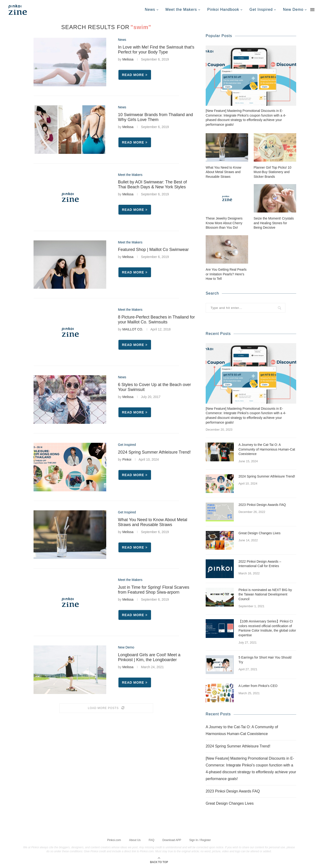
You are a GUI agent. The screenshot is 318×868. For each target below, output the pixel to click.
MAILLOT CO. (133, 329)
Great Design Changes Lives (259, 533)
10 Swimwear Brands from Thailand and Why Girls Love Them (155, 117)
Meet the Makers (181, 9)
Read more (135, 75)
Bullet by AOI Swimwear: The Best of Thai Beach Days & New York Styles (152, 184)
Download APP (172, 840)
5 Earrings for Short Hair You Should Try (265, 660)
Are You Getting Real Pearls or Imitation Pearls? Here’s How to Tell (226, 274)
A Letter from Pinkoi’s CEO (258, 686)
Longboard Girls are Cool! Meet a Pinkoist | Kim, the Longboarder (149, 657)
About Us (135, 840)
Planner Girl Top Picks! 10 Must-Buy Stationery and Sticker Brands (273, 172)
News (150, 9)
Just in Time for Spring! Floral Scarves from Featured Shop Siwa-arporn (154, 590)
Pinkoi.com (114, 840)
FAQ (151, 840)
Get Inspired (261, 9)
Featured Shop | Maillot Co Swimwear (153, 250)
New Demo (293, 9)
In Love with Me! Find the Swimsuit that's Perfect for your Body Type (156, 50)
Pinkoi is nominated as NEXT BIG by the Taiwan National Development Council (265, 594)
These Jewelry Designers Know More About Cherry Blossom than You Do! (224, 223)
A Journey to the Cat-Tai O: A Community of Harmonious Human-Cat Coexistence (267, 449)
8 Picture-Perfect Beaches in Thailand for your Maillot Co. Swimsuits (156, 320)
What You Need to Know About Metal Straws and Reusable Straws (153, 522)
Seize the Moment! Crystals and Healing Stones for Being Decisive (274, 223)
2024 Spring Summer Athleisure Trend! (154, 452)
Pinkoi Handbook (223, 9)
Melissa (128, 59)
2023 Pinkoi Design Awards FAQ (262, 504)
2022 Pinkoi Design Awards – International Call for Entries (260, 564)
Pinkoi (127, 459)
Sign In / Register (200, 840)
